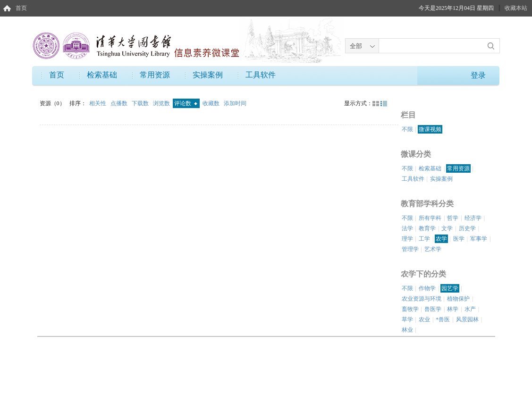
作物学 (427, 288)
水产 (470, 309)
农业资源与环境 (422, 299)
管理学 (410, 249)
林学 (453, 309)
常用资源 (155, 75)
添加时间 (235, 103)
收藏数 (212, 103)
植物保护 (458, 299)
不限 (407, 129)
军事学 (479, 239)
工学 (424, 239)
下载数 (141, 103)
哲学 (453, 218)
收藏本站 (516, 8)
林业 (407, 330)
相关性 (98, 103)
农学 (441, 239)
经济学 (473, 218)
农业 (424, 319)
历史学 (467, 228)
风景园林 (467, 319)
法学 (407, 228)
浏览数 (162, 103)
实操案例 (208, 75)
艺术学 (433, 249)
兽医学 (433, 309)
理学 (407, 239)
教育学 (427, 228)
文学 (447, 228)
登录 (478, 75)
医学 (459, 239)
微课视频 (430, 129)
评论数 (186, 103)
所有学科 (430, 218)
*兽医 (443, 319)
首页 (21, 8)
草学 (407, 319)
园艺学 (450, 288)
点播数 (120, 103)
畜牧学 (410, 309)
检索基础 (102, 75)
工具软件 (261, 75)
